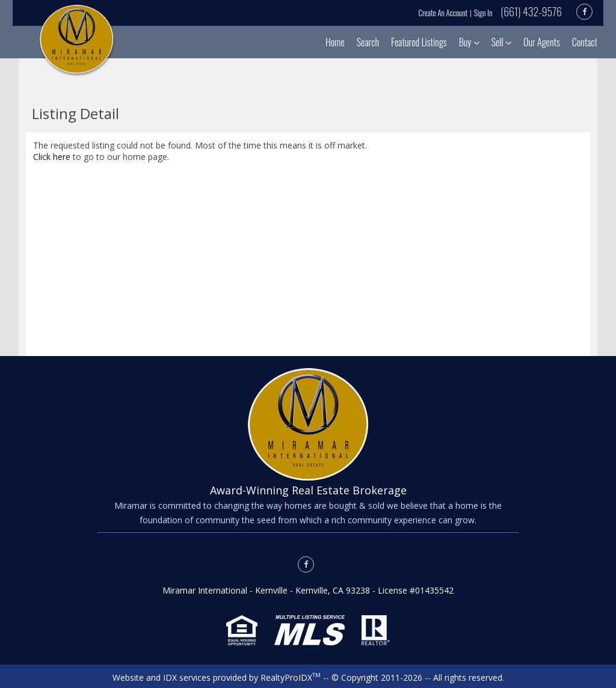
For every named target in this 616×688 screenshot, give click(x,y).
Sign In (483, 13)
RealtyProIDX (291, 677)
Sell (501, 42)
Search (368, 42)
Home (335, 42)
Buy (469, 42)
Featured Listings (419, 42)
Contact (585, 42)
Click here (52, 157)
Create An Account (443, 13)
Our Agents (542, 42)
